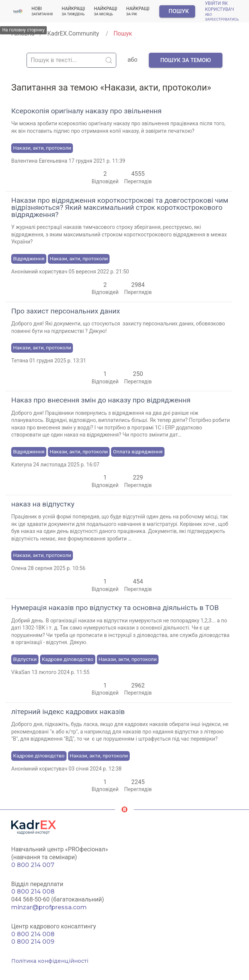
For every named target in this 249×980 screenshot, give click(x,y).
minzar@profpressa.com (49, 907)
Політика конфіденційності (50, 961)
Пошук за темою (186, 60)
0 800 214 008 (33, 892)
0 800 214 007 (33, 865)
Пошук (179, 11)
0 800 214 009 (33, 942)
